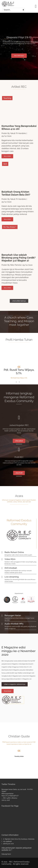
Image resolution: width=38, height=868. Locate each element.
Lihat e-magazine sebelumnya (15, 684)
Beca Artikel (7, 156)
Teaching (7, 98)
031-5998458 (7, 841)
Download (8, 691)
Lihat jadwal (19, 441)
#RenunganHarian (7, 794)
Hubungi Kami (6, 854)
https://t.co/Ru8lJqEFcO (10, 796)
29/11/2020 (6, 136)
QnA (5, 164)
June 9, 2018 (6, 800)
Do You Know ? (10, 227)
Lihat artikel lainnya (19, 301)
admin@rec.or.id (8, 844)
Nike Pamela (16, 265)
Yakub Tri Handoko (18, 133)
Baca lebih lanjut (19, 56)
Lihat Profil (19, 473)
